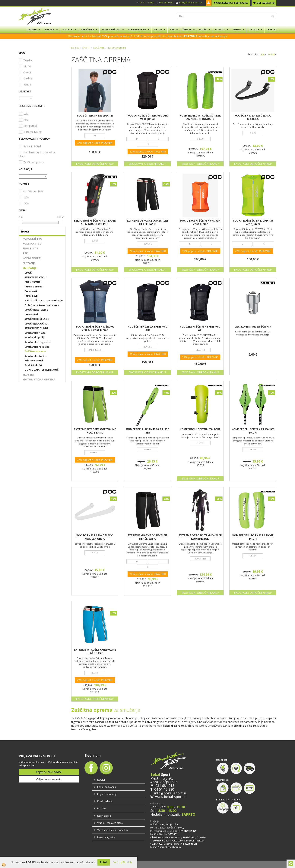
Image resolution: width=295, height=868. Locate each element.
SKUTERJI (29, 375)
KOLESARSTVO (137, 29)
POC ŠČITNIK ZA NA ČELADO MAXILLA (253, 117)
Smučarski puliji (34, 337)
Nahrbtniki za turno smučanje (44, 300)
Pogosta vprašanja (107, 794)
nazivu (272, 54)
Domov (75, 48)
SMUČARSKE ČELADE (37, 319)
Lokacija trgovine (106, 837)
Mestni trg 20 (161, 778)
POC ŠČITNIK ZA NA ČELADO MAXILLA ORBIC (95, 537)
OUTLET (272, 29)
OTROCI (220, 29)
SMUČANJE (87, 29)
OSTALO (254, 29)
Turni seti (31, 291)
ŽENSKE (187, 29)
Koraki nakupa (105, 801)
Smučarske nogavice (37, 342)
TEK (172, 29)
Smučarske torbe (35, 356)
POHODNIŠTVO (111, 29)
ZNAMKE (31, 29)
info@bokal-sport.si (190, 2)
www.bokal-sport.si (171, 797)
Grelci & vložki (33, 365)
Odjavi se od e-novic (49, 779)
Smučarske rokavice (37, 347)
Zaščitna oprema (35, 351)
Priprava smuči (34, 360)
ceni (263, 54)
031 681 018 (166, 2)
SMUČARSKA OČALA (36, 324)
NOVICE (101, 780)
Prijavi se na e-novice (49, 772)
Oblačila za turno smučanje (42, 305)
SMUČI (28, 273)
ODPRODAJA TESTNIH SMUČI (42, 370)
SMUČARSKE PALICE (36, 310)
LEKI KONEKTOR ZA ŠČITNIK (253, 327)
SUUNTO (68, 29)
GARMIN (49, 29)
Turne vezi (31, 314)
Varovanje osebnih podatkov (113, 830)
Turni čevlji (31, 296)
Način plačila (104, 816)
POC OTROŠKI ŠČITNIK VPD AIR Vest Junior (148, 117)
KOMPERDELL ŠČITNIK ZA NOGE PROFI (253, 537)
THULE (237, 29)
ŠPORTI (86, 48)
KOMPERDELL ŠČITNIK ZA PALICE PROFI (253, 431)
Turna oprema (33, 287)
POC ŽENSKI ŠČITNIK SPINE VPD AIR (200, 328)
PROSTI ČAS (30, 248)
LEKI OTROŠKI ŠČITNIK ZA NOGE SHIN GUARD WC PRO (95, 222)
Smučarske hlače (35, 333)
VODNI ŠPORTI (32, 258)
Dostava (102, 808)
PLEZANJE (29, 263)
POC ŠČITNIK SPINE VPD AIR (95, 116)
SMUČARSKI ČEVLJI (35, 277)
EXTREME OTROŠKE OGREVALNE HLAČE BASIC (148, 222)
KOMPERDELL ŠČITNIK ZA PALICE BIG (148, 431)
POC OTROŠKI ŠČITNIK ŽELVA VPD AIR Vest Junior (95, 328)
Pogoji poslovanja (107, 787)
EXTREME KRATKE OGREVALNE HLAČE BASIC (147, 537)
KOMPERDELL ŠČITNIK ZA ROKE (200, 429)
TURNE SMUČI (33, 282)
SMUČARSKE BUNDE (36, 328)
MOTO (158, 29)
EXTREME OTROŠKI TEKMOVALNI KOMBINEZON (200, 537)
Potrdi (104, 862)
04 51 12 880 (147, 2)
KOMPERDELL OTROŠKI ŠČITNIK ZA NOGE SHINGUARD (200, 117)
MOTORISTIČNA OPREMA (39, 379)
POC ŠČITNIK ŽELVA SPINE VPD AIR (148, 328)
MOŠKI (203, 29)
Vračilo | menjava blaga (110, 823)
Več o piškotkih (123, 862)
